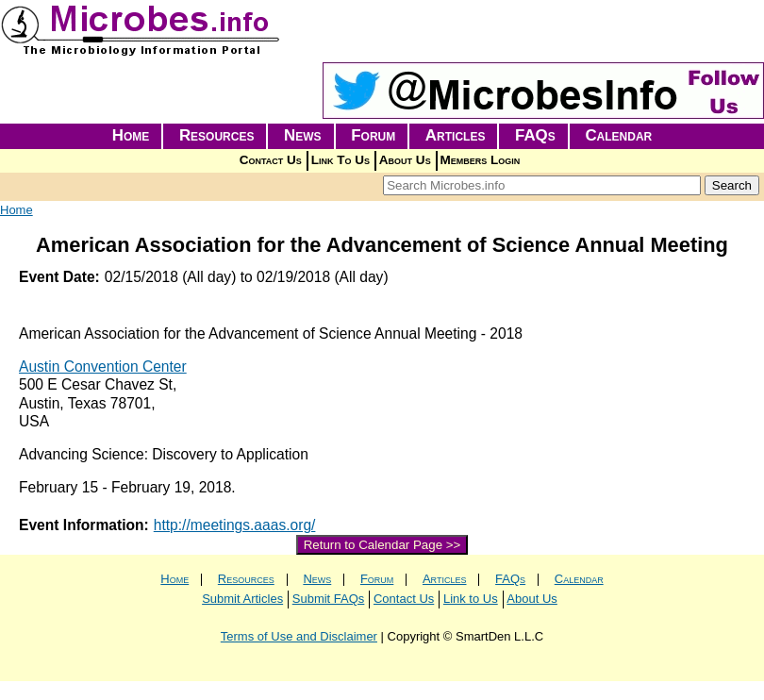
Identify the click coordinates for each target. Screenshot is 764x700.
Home (131, 135)
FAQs (535, 135)
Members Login (481, 160)
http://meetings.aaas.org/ (235, 525)
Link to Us (471, 599)
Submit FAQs (329, 599)
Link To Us (340, 160)
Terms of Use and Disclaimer (299, 636)
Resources (217, 135)
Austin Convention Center (103, 367)
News (303, 135)
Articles (456, 135)
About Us (405, 160)
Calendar (618, 135)
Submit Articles (242, 599)
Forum (373, 135)
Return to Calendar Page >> (382, 545)
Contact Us (271, 160)
